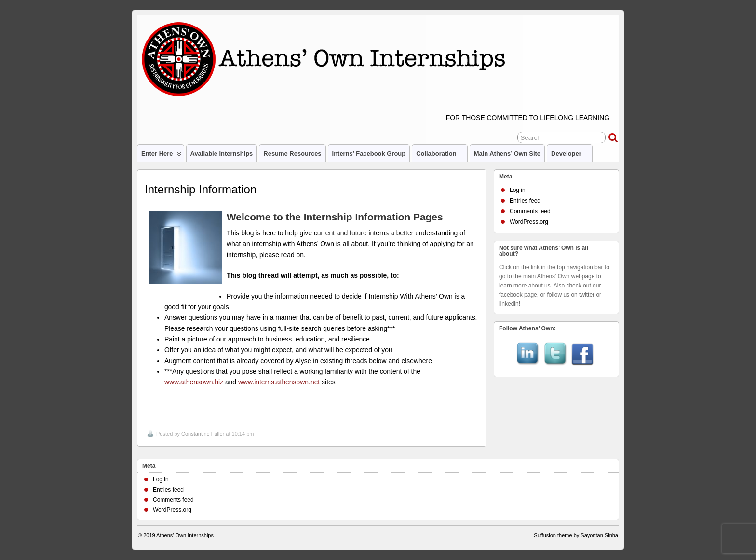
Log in (518, 190)
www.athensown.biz (194, 382)
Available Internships (222, 154)
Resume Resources (292, 154)
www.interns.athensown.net (279, 382)
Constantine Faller (203, 434)
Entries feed (525, 201)
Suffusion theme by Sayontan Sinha (576, 535)
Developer (570, 156)
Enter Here (161, 156)
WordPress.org (529, 222)
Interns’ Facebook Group (369, 154)
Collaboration (440, 156)
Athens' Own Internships (185, 535)
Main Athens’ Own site (507, 154)
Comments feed (530, 211)
